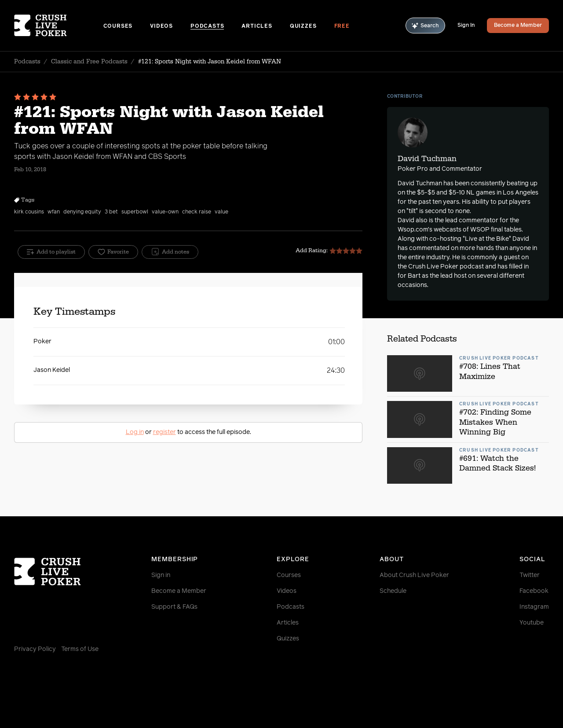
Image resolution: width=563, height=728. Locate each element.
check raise (197, 212)
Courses (118, 26)
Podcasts (207, 26)
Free (342, 26)
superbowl (135, 212)
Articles (257, 26)
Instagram (534, 607)
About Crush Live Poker (414, 575)
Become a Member (518, 26)
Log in (135, 432)
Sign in (161, 575)
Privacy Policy (35, 649)
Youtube (532, 623)
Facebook (534, 591)
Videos (161, 26)
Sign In (466, 26)
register (165, 432)
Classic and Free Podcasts (89, 62)
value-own (165, 212)
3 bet (111, 212)
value (221, 212)
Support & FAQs (174, 607)
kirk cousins (29, 212)
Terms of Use (80, 649)
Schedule (393, 591)
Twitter (530, 575)
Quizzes (303, 26)
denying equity (82, 212)
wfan (54, 212)
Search (425, 26)
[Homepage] (59, 26)
